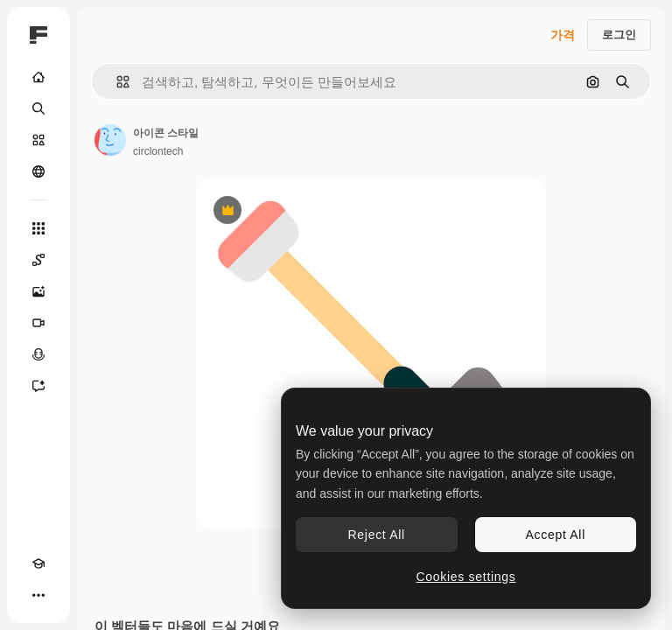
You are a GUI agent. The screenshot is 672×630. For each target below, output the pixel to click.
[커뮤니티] (38, 171)
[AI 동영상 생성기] (38, 323)
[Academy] (38, 563)
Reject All (377, 535)
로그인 (619, 35)
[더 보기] (38, 595)
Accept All (556, 535)
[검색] (38, 108)
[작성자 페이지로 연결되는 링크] (110, 140)
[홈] (38, 77)
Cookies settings (466, 577)
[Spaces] (38, 260)
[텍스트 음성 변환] (38, 354)
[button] (116, 82)
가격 (563, 35)
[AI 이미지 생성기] (38, 291)
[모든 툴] (38, 228)
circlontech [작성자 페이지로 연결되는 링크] (158, 151)
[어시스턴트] (38, 386)
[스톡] (38, 140)
